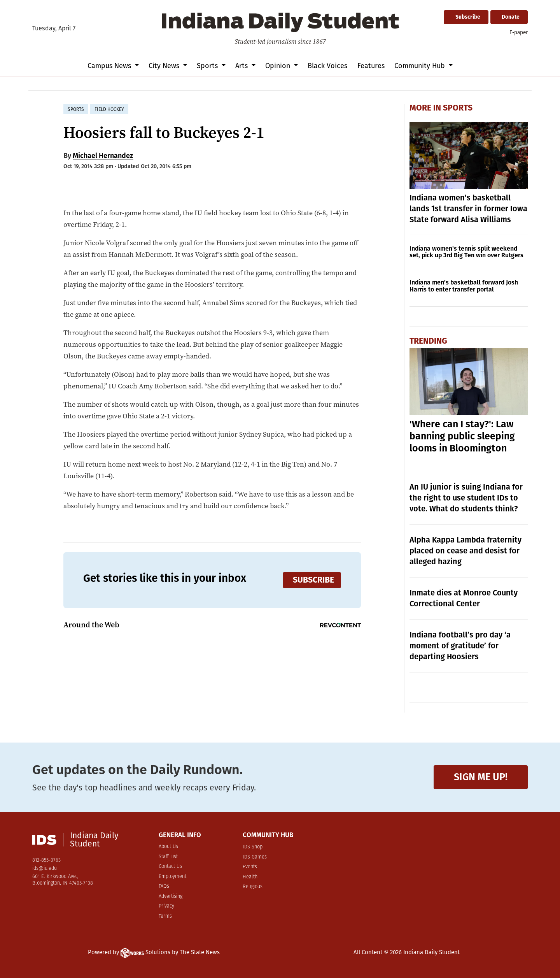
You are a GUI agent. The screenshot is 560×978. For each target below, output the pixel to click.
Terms (165, 916)
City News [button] (165, 66)
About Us (168, 847)
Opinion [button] (279, 66)
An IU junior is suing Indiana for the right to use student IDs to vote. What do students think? (466, 498)
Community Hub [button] (421, 66)
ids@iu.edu (45, 868)
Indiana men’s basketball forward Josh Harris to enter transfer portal (464, 286)
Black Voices (327, 66)
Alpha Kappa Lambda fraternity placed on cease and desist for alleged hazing (465, 551)
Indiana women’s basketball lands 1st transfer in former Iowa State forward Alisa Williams (468, 209)
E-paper (519, 32)
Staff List (168, 857)
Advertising (171, 896)
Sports (458, 108)
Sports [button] (208, 66)
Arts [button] (242, 66)
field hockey (109, 109)
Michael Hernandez (103, 156)
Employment (172, 877)
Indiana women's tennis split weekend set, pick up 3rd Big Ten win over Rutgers (466, 252)
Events (250, 867)
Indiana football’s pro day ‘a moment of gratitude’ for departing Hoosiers (460, 646)
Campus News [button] (110, 66)
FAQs (164, 886)
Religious (253, 887)
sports (76, 109)
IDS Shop (253, 847)
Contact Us (170, 867)
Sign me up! (481, 777)
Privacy (166, 906)
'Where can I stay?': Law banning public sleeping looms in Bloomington (462, 436)
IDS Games (255, 857)
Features (371, 66)
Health (250, 877)
